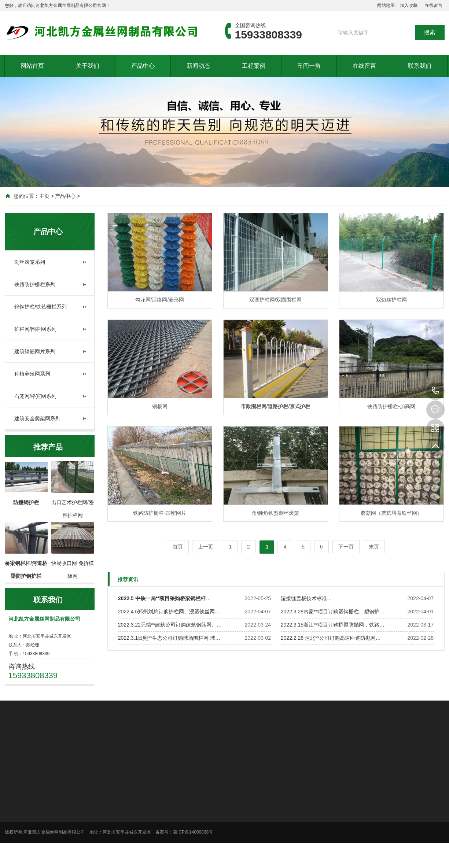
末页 (374, 547)
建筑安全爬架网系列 (37, 418)
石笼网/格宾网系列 (36, 396)
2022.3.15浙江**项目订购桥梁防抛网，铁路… (333, 625)
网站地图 (386, 5)
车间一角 (309, 66)
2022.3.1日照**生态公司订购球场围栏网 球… (169, 638)
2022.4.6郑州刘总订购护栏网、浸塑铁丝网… (169, 612)
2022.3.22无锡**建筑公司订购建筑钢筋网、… (170, 625)
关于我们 (88, 66)
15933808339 (435, 391)
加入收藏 (409, 5)
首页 (178, 547)
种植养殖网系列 (32, 374)
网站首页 (32, 66)
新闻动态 (198, 66)
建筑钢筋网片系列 (35, 351)
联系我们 (420, 66)
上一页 (206, 547)
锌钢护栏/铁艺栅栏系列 (41, 307)
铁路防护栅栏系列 (35, 284)
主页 (44, 196)
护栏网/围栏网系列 (36, 329)
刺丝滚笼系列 (30, 262)
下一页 (346, 547)
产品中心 (143, 66)
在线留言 (434, 5)
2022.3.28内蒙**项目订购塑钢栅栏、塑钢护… (333, 612)
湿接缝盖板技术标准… (306, 598)
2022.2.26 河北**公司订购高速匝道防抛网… (331, 638)
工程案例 (254, 66)
